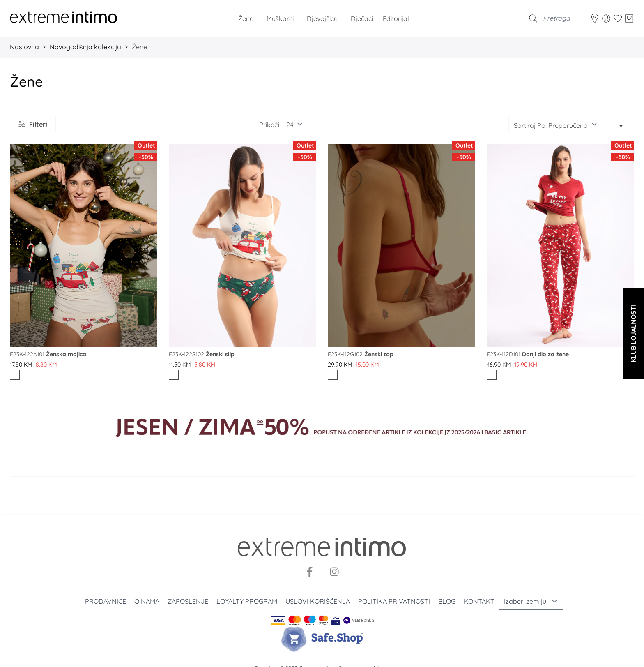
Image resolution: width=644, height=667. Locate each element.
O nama (147, 601)
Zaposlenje (188, 601)
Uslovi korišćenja (318, 601)
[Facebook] (310, 572)
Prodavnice (106, 601)
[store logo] (64, 18)
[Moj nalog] (606, 18)
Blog (447, 601)
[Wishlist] (618, 18)
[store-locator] (595, 18)
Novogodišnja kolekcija (85, 47)
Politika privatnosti (394, 601)
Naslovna (24, 47)
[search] (533, 18)
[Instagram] (334, 572)
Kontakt (479, 601)
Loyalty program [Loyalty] (247, 601)
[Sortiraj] (556, 124)
